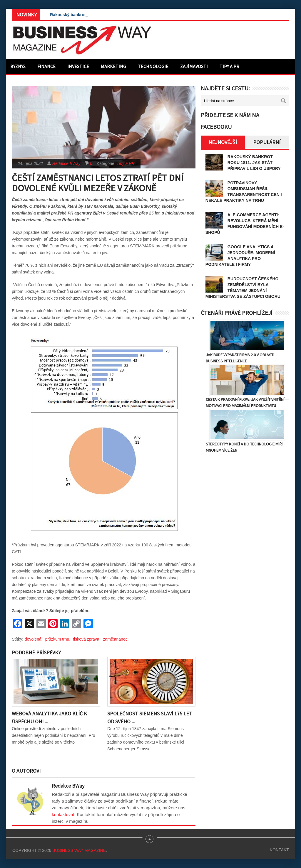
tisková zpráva (86, 639)
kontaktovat (63, 814)
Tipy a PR (229, 66)
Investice (78, 66)
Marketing (113, 66)
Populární (267, 142)
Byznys (18, 66)
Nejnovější (223, 142)
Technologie (153, 66)
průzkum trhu (57, 639)
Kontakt (279, 850)
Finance (46, 66)
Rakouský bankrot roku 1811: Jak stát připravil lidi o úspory (254, 163)
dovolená (33, 639)
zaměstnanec (115, 639)
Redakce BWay (66, 163)
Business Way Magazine (79, 850)
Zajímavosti (194, 66)
